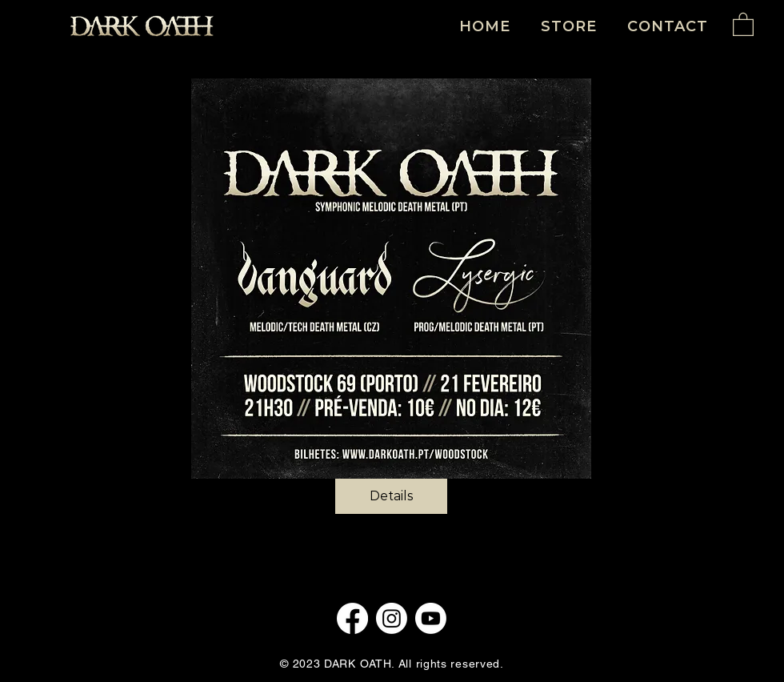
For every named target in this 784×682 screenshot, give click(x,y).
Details (392, 496)
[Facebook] (352, 618)
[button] (743, 24)
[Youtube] (431, 618)
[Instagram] (392, 618)
